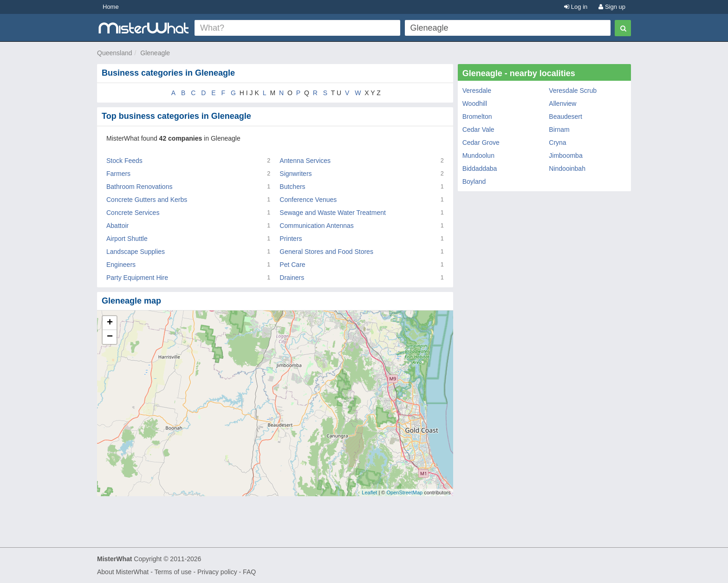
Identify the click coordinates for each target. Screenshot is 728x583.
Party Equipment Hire (137, 278)
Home (111, 7)
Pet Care (292, 265)
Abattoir (117, 226)
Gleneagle (155, 53)
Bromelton (477, 117)
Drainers (292, 278)
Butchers (292, 187)
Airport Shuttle (127, 239)
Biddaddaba (480, 168)
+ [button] (110, 323)
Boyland (474, 181)
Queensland (115, 53)
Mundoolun (478, 155)
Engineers (121, 265)
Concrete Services (133, 213)
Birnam (559, 130)
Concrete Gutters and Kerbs (147, 200)
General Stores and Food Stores (326, 252)
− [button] (110, 337)
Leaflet (369, 492)
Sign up (612, 7)
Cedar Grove (481, 143)
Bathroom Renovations (139, 187)
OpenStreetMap (404, 492)
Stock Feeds (124, 161)
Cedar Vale (478, 130)
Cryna (557, 143)
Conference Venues (308, 200)
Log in (576, 7)
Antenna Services (305, 161)
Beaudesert (565, 117)
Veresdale (477, 91)
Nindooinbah (567, 168)
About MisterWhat (123, 572)
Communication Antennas (317, 226)
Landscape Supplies (136, 252)
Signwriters (296, 174)
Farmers (118, 174)
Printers (291, 239)
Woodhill (475, 104)
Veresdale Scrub (573, 91)
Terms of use (173, 572)
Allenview (562, 104)
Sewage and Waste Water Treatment (333, 213)
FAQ (249, 572)
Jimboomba (565, 155)
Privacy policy (217, 572)
